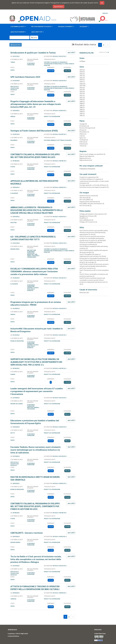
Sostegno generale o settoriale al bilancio (58, 140)
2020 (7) (82, 80)
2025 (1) (82, 70)
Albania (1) (83, 134)
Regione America (15, 542)
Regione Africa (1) (85, 158)
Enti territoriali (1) (86, 206)
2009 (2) (82, 102)
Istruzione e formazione (31, 64)
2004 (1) (82, 111)
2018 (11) (82, 84)
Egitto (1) (83, 138)
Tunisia (13, 62)
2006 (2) (82, 107)
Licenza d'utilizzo (13, 636)
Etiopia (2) (83, 130)
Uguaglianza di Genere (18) (88, 216)
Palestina (14, 223)
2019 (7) (82, 82)
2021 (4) (82, 78)
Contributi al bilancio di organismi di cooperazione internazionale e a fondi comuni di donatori (59, 64)
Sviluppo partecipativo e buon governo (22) (93, 214)
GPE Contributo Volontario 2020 (25, 77)
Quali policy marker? (18, 32)
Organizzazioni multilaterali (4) (90, 202)
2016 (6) (82, 88)
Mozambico (14, 140)
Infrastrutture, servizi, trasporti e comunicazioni (33, 256)
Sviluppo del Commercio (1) (88, 222)
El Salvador (14, 193)
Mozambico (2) (84, 132)
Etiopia (13, 167)
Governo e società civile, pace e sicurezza (33, 289)
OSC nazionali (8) (85, 198)
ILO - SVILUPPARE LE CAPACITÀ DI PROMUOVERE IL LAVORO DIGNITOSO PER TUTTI (33, 238)
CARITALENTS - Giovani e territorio (27, 533)
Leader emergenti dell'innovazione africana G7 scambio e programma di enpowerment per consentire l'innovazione (37, 391)
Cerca (34, 37)
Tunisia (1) (83, 146)
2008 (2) (82, 104)
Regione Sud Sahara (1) (87, 156)
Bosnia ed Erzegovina (17, 341)
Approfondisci (59, 7)
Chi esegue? (84, 26)
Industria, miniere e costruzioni (33, 408)
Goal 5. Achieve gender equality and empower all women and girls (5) (94, 251)
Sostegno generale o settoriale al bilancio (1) (94, 185)
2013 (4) (82, 94)
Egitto (13, 433)
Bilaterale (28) (84, 293)
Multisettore (32, 250)
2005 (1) (82, 110)
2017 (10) (82, 86)
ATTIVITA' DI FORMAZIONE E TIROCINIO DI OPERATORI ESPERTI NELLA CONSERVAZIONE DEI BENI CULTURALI (35, 588)
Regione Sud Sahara (17, 404)
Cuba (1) (82, 136)
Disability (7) (84, 218)
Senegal (13, 117)
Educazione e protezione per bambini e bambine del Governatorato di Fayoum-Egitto (35, 422)
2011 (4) (82, 98)
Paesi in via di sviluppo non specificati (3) (92, 154)
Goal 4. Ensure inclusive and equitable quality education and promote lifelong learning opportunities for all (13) (94, 232)
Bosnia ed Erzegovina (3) (87, 128)
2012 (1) (82, 96)
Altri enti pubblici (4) (86, 200)
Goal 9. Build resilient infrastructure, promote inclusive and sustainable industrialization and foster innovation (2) (94, 266)
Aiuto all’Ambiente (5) (86, 220)
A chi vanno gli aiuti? (18, 26)
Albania (13, 374)
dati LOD (72, 53)
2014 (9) (82, 92)
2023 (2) (82, 74)
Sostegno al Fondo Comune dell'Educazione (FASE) (34, 131)
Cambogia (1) (84, 140)
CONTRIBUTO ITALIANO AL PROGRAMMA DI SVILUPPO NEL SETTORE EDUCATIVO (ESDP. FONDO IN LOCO (35, 156)
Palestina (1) (84, 144)
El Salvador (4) (84, 126)
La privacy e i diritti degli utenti (18, 634)
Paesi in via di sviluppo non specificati (15, 88)
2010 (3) (82, 100)
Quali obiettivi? (38, 32)
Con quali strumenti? (66, 26)
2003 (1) (82, 113)
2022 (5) (82, 76)
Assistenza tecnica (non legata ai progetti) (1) (94, 187)
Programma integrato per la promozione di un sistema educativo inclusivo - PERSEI (36, 303)
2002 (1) (82, 116)
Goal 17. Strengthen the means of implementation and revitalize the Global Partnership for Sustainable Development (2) (94, 256)
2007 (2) (82, 106)
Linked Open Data (100, 634)
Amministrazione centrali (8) (89, 196)
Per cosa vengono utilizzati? (42, 26)
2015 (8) (82, 90)
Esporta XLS (16, 45)
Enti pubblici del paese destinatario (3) (92, 204)
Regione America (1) (86, 160)
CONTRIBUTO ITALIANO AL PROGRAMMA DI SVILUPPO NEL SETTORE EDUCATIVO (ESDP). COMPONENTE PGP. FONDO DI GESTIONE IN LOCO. (35, 506)
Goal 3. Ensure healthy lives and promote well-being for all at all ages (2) (94, 261)
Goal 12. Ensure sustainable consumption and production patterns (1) (94, 275)
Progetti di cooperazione (52, 117)
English (105, 13)
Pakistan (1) (83, 142)
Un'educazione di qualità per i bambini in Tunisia (33, 53)
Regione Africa (15, 249)
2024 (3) (82, 72)
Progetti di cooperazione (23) (89, 177)
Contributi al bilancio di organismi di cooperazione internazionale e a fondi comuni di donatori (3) (94, 181)
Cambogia (13, 599)
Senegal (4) (83, 124)
